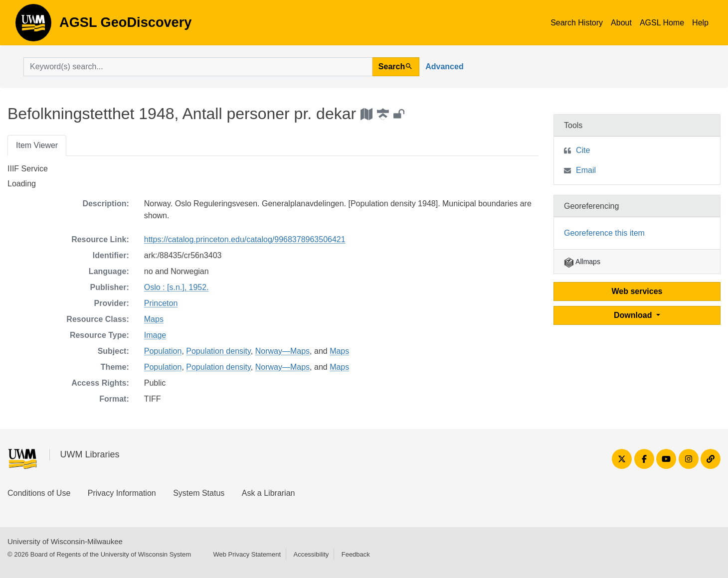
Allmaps (582, 262)
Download (634, 315)
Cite (583, 150)
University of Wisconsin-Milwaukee (65, 541)
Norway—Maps (282, 351)
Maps (154, 319)
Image (155, 335)
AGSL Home (662, 23)
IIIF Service (28, 169)
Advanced (444, 67)
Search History (577, 23)
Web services (637, 291)
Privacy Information (122, 493)
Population (163, 351)
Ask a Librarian (269, 493)
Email (586, 170)
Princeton (161, 303)
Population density (218, 351)
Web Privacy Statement (247, 554)
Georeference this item (604, 233)
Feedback (356, 554)
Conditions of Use (39, 493)
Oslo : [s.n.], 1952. (177, 287)
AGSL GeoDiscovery (33, 26)
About (621, 23)
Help (700, 23)
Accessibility (311, 554)
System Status (199, 493)
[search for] (198, 67)
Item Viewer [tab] (37, 145)
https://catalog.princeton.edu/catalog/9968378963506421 (245, 239)
